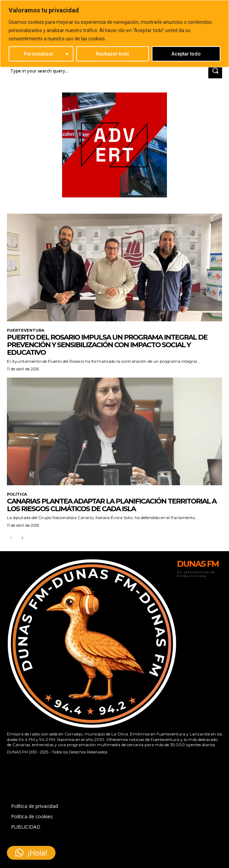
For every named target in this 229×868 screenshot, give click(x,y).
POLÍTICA (17, 494)
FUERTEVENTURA (26, 330)
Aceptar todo (186, 54)
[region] (114, 34)
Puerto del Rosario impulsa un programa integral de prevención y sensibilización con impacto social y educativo (107, 345)
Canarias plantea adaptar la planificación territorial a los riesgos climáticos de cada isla (112, 505)
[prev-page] (11, 538)
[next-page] (22, 538)
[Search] (215, 71)
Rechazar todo (113, 54)
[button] (31, 853)
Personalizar (39, 54)
